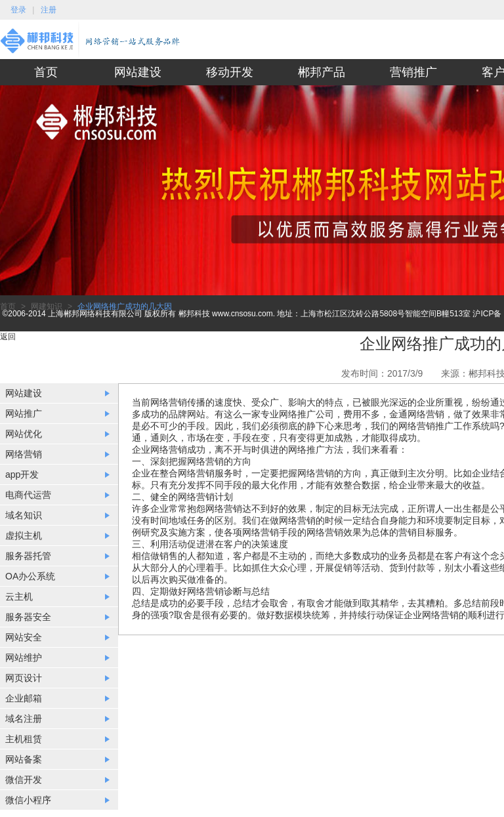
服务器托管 (28, 556)
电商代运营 (28, 495)
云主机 (19, 597)
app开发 (22, 474)
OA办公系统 (30, 576)
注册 (49, 10)
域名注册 (24, 719)
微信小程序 (28, 800)
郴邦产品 (322, 72)
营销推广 (413, 72)
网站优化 (24, 434)
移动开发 (230, 72)
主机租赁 (24, 739)
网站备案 (24, 759)
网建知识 (47, 306)
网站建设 (138, 72)
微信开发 (24, 780)
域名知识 (24, 515)
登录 (18, 10)
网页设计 (24, 678)
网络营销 (24, 454)
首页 (46, 72)
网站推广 (24, 413)
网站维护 (24, 658)
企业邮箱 (24, 698)
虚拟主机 (24, 535)
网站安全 (24, 637)
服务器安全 (28, 617)
